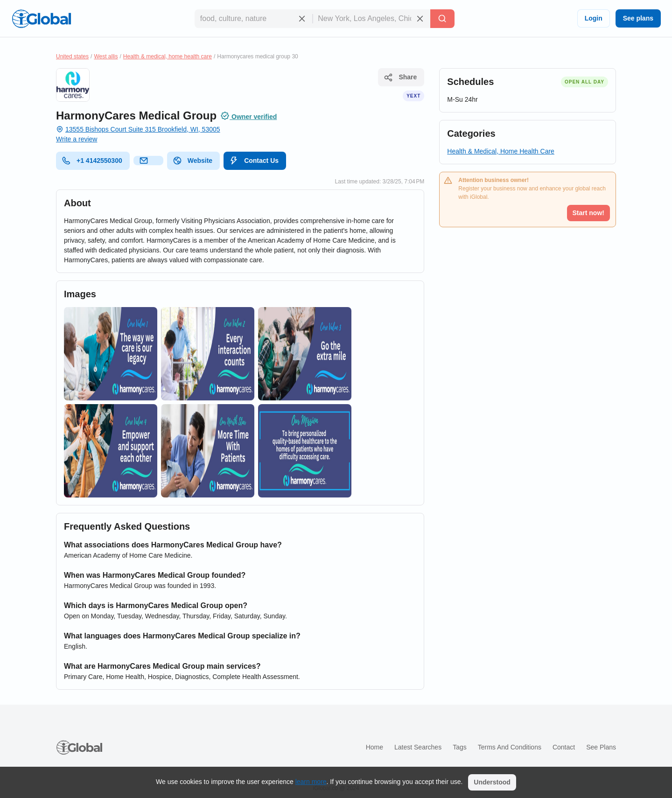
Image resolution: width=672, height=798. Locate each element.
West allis (106, 56)
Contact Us (254, 161)
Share (400, 77)
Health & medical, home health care (168, 56)
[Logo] (42, 19)
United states (72, 56)
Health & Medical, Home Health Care (501, 151)
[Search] (442, 19)
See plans (638, 18)
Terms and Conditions (510, 747)
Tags (460, 747)
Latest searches (418, 747)
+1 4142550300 (92, 161)
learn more (311, 782)
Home (374, 747)
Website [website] (192, 161)
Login (594, 18)
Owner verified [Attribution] (248, 116)
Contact (564, 747)
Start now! (588, 213)
